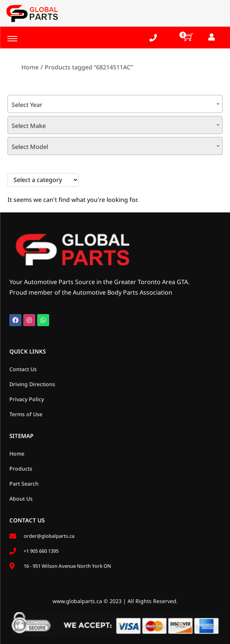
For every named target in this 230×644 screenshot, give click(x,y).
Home (30, 67)
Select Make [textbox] (29, 126)
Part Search (24, 484)
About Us (21, 499)
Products (21, 469)
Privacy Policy (27, 399)
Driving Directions (32, 384)
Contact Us (23, 369)
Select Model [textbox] (30, 147)
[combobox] (115, 104)
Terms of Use (26, 414)
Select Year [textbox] (27, 105)
